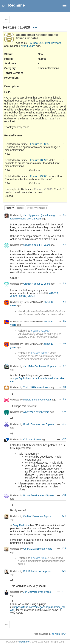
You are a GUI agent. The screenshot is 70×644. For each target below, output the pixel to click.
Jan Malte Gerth (32, 366)
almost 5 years (44, 516)
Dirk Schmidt (30, 571)
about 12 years (42, 245)
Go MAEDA (29, 516)
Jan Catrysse (30, 592)
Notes (20, 208)
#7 (64, 366)
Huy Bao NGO (36, 43)
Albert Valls (29, 412)
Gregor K (28, 245)
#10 (64, 412)
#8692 (14, 296)
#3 (64, 283)
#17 (64, 592)
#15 (64, 548)
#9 (64, 399)
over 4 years (28, 46)
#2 (64, 245)
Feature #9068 (39, 176)
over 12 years (53, 43)
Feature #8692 (39, 160)
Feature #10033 (39, 144)
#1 (64, 215)
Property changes (37, 208)
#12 (64, 439)
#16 (64, 571)
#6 (64, 344)
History (10, 208)
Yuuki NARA (30, 388)
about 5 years (47, 496)
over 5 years (43, 412)
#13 (64, 495)
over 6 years (44, 388)
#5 (64, 321)
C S (25, 440)
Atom (58, 634)
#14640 (43, 293)
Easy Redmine (21, 525)
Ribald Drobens (32, 424)
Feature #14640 (43, 189)
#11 (64, 424)
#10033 (54, 293)
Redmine (24, 642)
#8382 (23, 296)
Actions (64, 144)
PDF (65, 634)
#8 (64, 387)
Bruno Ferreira (31, 496)
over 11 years (49, 366)
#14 (64, 516)
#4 (64, 302)
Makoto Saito (30, 400)
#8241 (31, 296)
